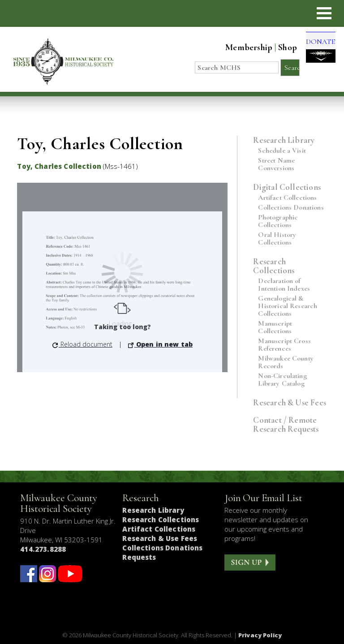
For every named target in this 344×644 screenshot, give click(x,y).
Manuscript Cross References (284, 345)
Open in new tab (160, 344)
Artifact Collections (287, 198)
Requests (139, 557)
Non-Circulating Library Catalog (282, 380)
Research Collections (274, 266)
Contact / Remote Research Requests (286, 424)
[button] (324, 13)
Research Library (284, 140)
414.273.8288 (43, 549)
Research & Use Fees (290, 402)
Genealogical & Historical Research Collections (288, 306)
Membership (241, 47)
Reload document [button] (82, 344)
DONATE (317, 51)
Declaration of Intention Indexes (284, 285)
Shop (279, 47)
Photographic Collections (278, 221)
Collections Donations (291, 208)
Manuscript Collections (275, 327)
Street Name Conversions (276, 164)
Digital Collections (287, 187)
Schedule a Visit (282, 151)
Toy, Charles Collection (59, 166)
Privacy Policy (260, 635)
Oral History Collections (277, 239)
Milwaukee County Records (286, 362)
